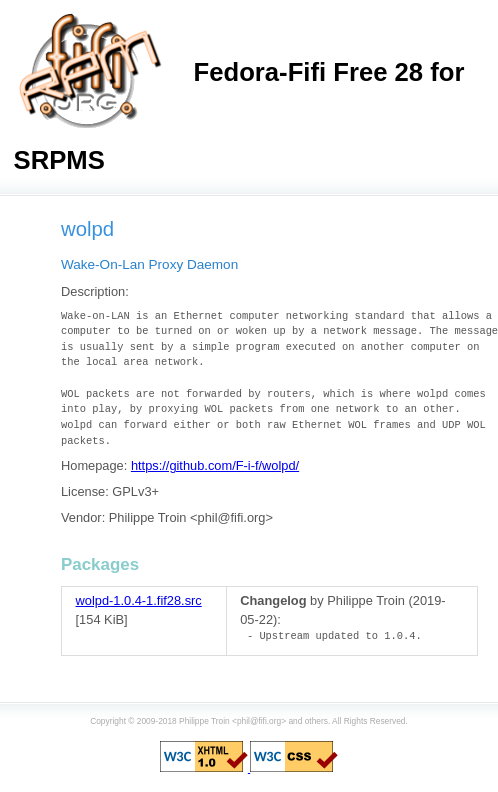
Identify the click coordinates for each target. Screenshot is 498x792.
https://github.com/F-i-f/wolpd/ (215, 465)
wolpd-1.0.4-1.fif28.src (139, 600)
